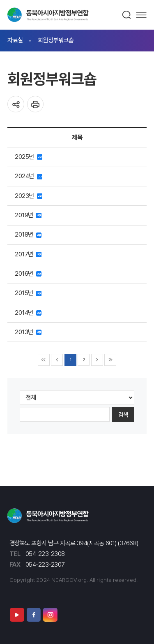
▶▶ (110, 360)
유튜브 (17, 614)
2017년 (28, 254)
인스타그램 (50, 614)
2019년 (28, 215)
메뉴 (141, 15)
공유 (16, 104)
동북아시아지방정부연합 (48, 15)
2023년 (29, 196)
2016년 (28, 273)
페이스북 (34, 614)
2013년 (28, 332)
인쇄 (36, 104)
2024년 (29, 176)
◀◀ (44, 360)
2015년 (28, 293)
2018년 (28, 234)
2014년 (28, 313)
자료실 (15, 40)
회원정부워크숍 (56, 40)
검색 (127, 15)
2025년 (29, 157)
